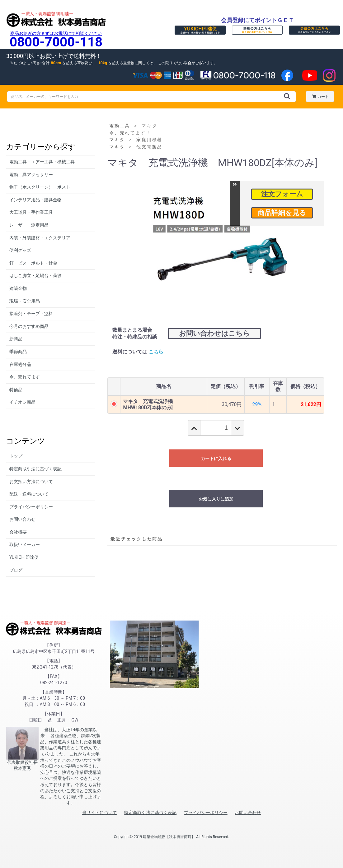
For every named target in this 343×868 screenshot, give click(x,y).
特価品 (16, 390)
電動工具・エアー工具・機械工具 (42, 162)
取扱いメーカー (25, 544)
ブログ (16, 570)
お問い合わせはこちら (214, 333)
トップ (16, 456)
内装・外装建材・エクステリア (40, 238)
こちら (156, 352)
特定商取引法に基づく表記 (35, 469)
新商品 (16, 339)
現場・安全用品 (25, 301)
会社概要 (18, 532)
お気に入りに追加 (216, 499)
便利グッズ (20, 250)
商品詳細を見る (282, 213)
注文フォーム (282, 194)
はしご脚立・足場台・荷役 (35, 276)
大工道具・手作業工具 (31, 212)
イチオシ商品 (22, 402)
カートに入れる (216, 458)
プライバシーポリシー (31, 507)
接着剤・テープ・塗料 (31, 314)
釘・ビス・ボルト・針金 (33, 263)
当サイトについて (100, 813)
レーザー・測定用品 (29, 225)
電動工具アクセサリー (31, 175)
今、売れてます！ (27, 377)
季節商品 (18, 352)
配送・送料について (29, 494)
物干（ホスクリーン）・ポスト (40, 187)
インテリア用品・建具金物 (35, 200)
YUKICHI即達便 (24, 557)
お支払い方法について (31, 482)
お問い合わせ (22, 519)
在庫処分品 (20, 364)
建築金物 (18, 288)
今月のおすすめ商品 (29, 326)
